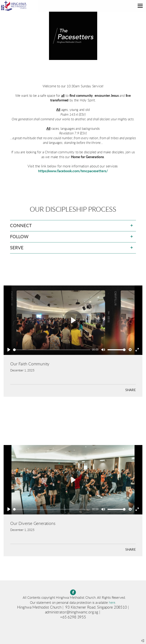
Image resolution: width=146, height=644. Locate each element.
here (112, 603)
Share (131, 390)
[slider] (52, 350)
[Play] (9, 350)
